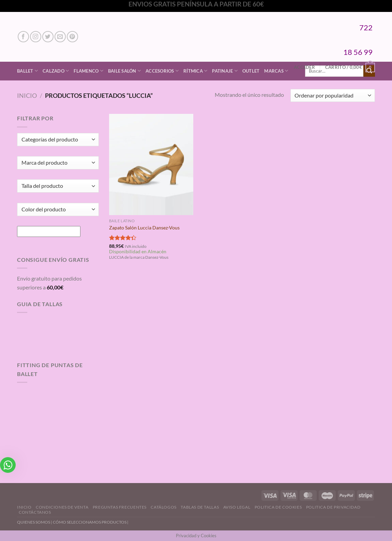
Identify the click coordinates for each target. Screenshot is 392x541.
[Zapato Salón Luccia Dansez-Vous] (151, 164)
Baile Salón (124, 71)
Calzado (56, 71)
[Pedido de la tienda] (333, 96)
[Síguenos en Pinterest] (72, 37)
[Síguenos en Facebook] (23, 37)
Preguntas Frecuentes (120, 507)
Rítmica (195, 71)
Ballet (27, 71)
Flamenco (88, 71)
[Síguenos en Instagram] (36, 37)
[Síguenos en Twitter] (48, 37)
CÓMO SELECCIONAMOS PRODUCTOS (90, 522)
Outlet (251, 71)
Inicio (27, 95)
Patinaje (225, 71)
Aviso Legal (237, 507)
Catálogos (164, 507)
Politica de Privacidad (333, 507)
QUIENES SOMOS (34, 522)
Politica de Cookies (278, 507)
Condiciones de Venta (62, 507)
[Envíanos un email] (60, 37)
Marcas (276, 71)
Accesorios (162, 71)
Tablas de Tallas (200, 507)
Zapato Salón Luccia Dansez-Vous (144, 228)
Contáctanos (35, 512)
